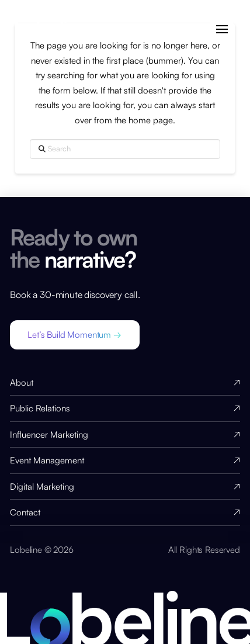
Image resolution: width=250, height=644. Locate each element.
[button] (222, 30)
